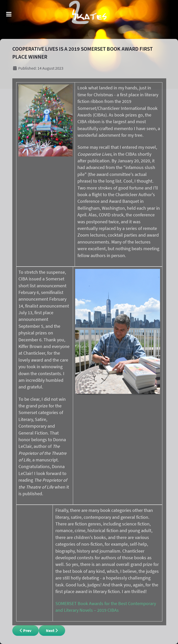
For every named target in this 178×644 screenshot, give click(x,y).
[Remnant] (89, 19)
